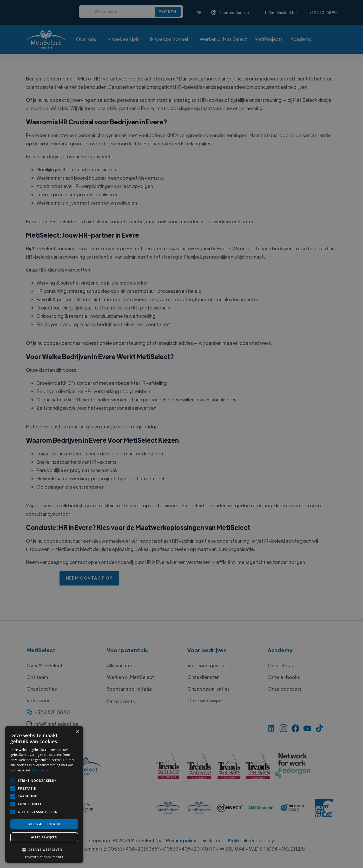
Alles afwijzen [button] (44, 837)
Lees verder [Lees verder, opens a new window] (41, 770)
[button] (44, 850)
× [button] (77, 732)
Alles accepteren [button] (44, 824)
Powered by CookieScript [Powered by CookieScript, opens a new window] (44, 857)
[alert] (181, 434)
